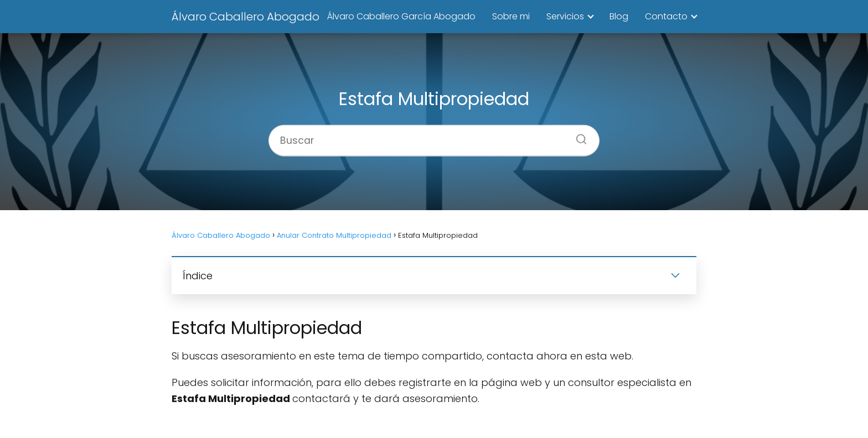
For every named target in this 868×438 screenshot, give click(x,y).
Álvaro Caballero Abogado (246, 17)
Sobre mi (511, 16)
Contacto (666, 16)
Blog (619, 16)
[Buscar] (577, 135)
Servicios (565, 16)
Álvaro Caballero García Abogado (401, 16)
